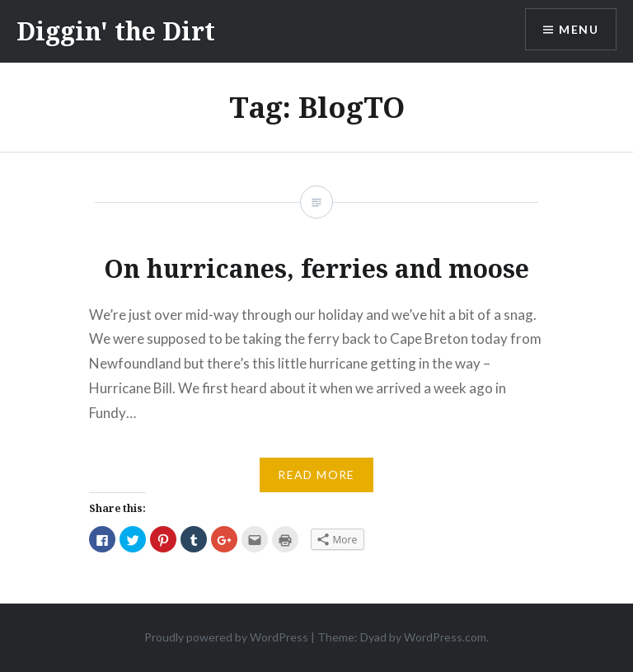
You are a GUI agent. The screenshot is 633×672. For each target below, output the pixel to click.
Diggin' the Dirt (116, 31)
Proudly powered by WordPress (226, 637)
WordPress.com (445, 637)
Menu (579, 29)
